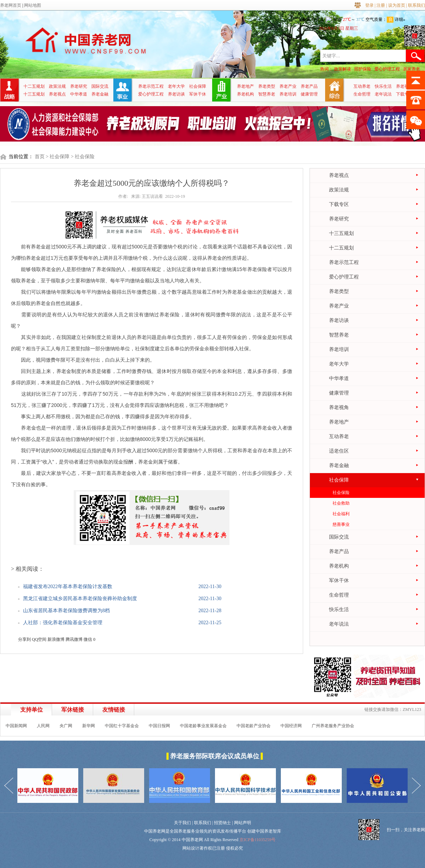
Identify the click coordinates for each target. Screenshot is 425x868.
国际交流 (100, 86)
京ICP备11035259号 (257, 840)
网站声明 (243, 823)
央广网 (66, 726)
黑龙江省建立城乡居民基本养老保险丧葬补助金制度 (80, 599)
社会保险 (341, 493)
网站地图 (33, 5)
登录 (369, 5)
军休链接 (73, 710)
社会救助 (341, 503)
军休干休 (198, 94)
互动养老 (362, 86)
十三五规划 (34, 94)
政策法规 (57, 86)
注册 (381, 5)
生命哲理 (362, 94)
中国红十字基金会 (122, 726)
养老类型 (267, 86)
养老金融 (100, 94)
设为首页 (397, 5)
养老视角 (404, 86)
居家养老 (412, 69)
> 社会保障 (58, 157)
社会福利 (341, 514)
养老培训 (288, 94)
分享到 (24, 639)
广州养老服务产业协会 (333, 726)
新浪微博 (56, 639)
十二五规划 (34, 86)
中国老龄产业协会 (254, 726)
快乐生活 (383, 86)
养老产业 (288, 86)
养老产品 (309, 86)
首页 (40, 157)
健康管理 (309, 94)
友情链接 (114, 710)
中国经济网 (291, 726)
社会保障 (198, 86)
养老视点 (57, 94)
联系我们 (416, 5)
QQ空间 (39, 639)
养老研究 (79, 86)
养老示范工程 (151, 86)
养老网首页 (11, 5)
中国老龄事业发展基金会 (203, 726)
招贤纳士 (222, 823)
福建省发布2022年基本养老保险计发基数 (68, 587)
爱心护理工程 (387, 69)
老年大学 (176, 86)
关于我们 (182, 823)
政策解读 (342, 69)
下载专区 (404, 94)
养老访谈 (176, 94)
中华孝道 (79, 94)
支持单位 (32, 710)
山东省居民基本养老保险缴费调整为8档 (66, 611)
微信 (88, 639)
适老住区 (339, 451)
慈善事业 (341, 524)
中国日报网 (159, 726)
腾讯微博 (74, 639)
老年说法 (383, 94)
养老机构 (245, 94)
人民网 (43, 726)
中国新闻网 (16, 726)
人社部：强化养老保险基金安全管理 (63, 623)
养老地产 (245, 86)
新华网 (89, 726)
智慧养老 (267, 94)
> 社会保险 (83, 157)
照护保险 (363, 69)
